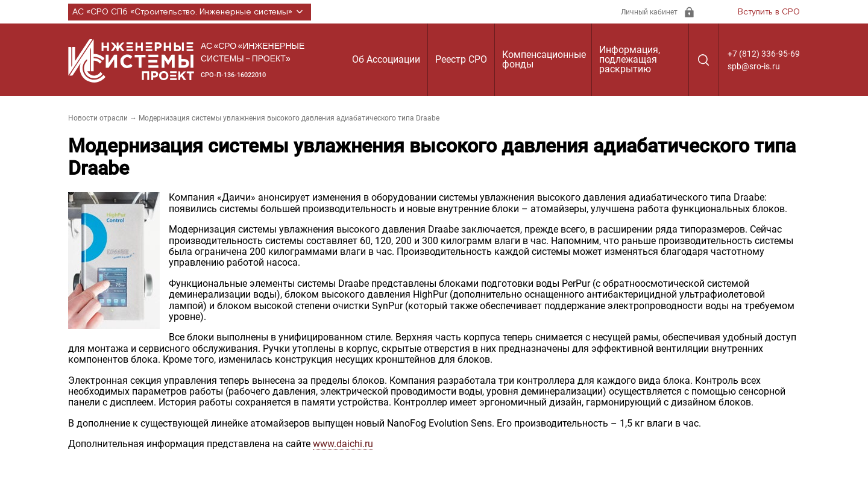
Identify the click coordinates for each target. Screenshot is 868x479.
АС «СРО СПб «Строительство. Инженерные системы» (190, 12)
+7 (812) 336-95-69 (764, 54)
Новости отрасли (98, 118)
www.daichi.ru (343, 444)
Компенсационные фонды (544, 59)
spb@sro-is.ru (754, 66)
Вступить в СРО (769, 12)
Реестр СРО (461, 59)
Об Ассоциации (386, 59)
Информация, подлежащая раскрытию (630, 59)
